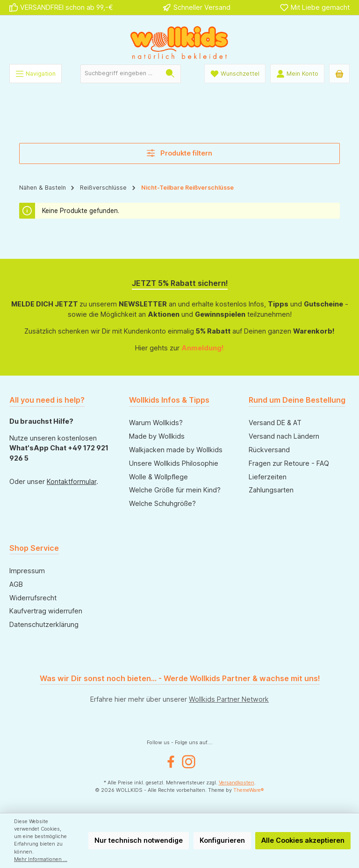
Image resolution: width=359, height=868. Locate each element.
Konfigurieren (222, 840)
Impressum (27, 571)
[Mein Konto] (297, 74)
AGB (16, 584)
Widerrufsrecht (33, 598)
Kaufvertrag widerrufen (46, 611)
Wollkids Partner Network (229, 699)
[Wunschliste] (235, 74)
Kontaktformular (72, 481)
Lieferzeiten (268, 477)
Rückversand (269, 450)
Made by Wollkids (157, 436)
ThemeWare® (249, 790)
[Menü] (36, 74)
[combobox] (120, 74)
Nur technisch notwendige (139, 840)
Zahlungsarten (271, 490)
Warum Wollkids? (156, 423)
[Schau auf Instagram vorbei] (189, 762)
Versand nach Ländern (284, 436)
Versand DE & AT (275, 423)
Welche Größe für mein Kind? (175, 490)
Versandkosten (237, 783)
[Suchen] (170, 74)
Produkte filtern (179, 153)
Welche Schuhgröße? (162, 503)
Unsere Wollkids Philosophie (174, 463)
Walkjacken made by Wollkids (176, 450)
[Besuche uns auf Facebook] (171, 762)
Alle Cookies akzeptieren (303, 840)
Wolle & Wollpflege (158, 477)
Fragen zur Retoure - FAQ (289, 463)
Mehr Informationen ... (41, 859)
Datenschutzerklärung (44, 624)
